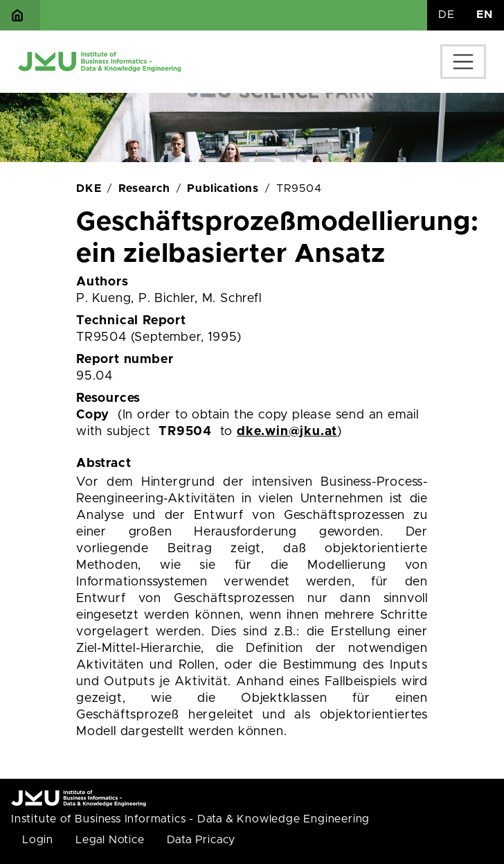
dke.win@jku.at (287, 432)
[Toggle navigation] (463, 62)
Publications (223, 188)
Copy (93, 415)
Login (38, 840)
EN (485, 15)
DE (447, 15)
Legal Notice (110, 840)
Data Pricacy (201, 840)
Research (144, 188)
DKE (89, 188)
